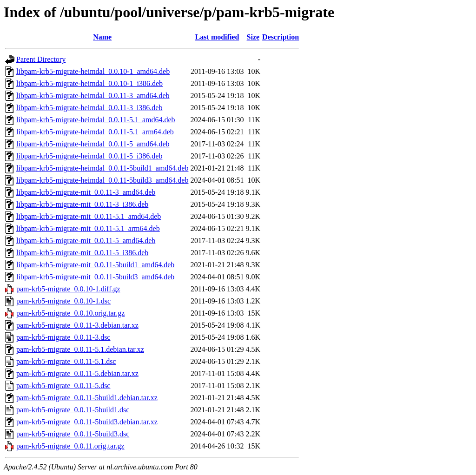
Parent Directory (41, 59)
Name (102, 37)
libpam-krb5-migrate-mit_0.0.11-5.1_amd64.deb (89, 216)
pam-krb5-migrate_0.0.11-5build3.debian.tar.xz (87, 422)
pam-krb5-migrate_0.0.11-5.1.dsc (66, 361)
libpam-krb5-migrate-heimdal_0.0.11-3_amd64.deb (93, 96)
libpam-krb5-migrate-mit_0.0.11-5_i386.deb (82, 253)
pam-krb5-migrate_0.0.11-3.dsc (63, 337)
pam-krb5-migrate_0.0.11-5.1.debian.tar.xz (80, 349)
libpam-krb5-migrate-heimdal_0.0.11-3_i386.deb (89, 108)
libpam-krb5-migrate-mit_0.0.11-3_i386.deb (82, 204)
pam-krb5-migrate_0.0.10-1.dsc (63, 301)
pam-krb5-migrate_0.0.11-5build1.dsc (73, 410)
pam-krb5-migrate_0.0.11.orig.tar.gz (70, 446)
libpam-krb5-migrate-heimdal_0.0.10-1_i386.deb (89, 83)
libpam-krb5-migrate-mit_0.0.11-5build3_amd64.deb (95, 277)
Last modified (217, 37)
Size (253, 37)
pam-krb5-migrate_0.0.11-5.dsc (63, 386)
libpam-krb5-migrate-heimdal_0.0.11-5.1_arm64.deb (95, 132)
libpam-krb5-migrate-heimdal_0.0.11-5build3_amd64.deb (102, 180)
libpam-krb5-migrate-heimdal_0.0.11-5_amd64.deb (93, 144)
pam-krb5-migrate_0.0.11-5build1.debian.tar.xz (87, 398)
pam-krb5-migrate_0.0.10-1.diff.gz (68, 289)
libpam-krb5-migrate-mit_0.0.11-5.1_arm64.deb (88, 228)
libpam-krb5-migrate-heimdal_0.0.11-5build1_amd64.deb (102, 168)
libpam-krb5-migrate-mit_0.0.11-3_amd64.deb (86, 192)
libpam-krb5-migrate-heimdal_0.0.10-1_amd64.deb (93, 71)
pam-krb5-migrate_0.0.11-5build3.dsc (73, 434)
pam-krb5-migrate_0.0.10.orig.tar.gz (70, 313)
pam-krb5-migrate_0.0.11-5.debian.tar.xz (77, 373)
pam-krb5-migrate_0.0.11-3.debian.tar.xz (77, 325)
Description (281, 37)
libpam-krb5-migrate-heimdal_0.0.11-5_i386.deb (89, 156)
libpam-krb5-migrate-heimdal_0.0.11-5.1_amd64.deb (96, 120)
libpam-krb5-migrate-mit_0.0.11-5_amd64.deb (86, 241)
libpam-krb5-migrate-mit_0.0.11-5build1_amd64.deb (95, 265)
